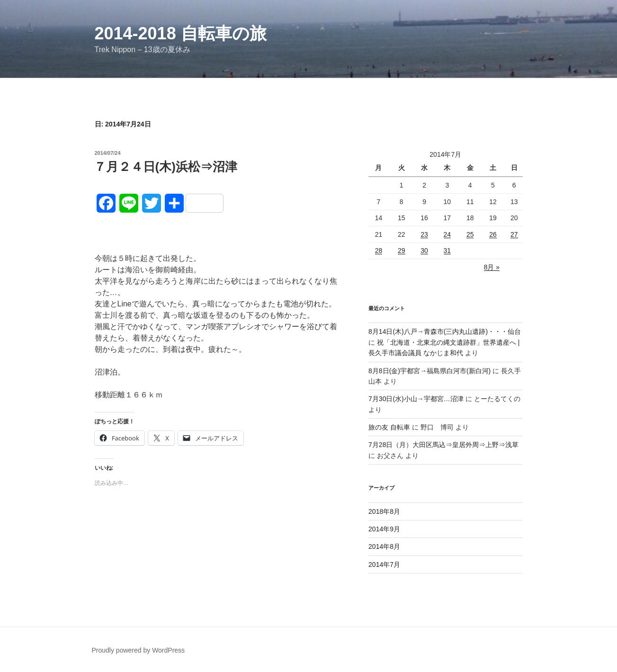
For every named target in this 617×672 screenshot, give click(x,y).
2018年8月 (384, 511)
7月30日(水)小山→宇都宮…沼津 (416, 399)
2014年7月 (384, 564)
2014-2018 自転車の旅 (181, 33)
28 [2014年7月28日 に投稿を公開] (379, 251)
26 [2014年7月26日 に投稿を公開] (493, 234)
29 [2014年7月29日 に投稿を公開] (402, 251)
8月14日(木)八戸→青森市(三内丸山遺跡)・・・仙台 (445, 332)
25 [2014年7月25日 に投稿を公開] (470, 234)
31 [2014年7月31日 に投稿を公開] (447, 251)
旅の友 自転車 (389, 427)
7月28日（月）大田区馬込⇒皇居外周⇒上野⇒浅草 (443, 445)
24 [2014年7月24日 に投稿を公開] (447, 234)
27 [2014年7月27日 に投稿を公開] (514, 234)
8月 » (492, 267)
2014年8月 (384, 547)
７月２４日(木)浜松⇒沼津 (165, 167)
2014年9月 (384, 529)
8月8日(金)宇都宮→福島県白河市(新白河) (429, 371)
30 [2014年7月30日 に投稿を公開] (424, 251)
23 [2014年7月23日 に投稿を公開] (424, 234)
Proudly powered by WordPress (139, 650)
